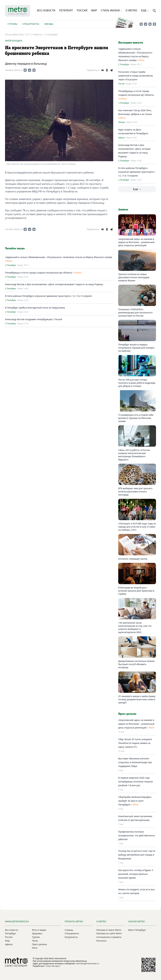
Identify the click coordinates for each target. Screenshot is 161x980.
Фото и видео (39, 930)
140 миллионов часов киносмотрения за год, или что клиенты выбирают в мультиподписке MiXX (135, 627)
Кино (35, 948)
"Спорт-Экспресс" (53, 966)
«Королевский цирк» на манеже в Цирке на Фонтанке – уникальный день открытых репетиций (136, 242)
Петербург (66, 10)
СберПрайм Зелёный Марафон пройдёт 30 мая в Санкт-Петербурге (135, 801)
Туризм (36, 937)
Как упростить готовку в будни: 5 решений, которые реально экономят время (136, 874)
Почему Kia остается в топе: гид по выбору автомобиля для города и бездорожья (137, 855)
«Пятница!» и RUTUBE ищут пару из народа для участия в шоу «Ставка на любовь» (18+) (137, 527)
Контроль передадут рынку (133, 559)
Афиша (121, 138)
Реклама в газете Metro (109, 930)
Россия (82, 10)
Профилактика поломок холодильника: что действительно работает (137, 835)
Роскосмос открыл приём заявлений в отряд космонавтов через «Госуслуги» (135, 76)
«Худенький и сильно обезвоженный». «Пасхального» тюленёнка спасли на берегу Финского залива (59, 257)
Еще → (137, 189)
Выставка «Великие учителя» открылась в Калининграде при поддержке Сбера (135, 762)
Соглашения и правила (109, 937)
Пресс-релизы (39, 944)
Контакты (101, 941)
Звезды (49, 24)
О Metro (131, 10)
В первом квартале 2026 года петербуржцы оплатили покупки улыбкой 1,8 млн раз (136, 782)
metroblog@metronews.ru (87, 964)
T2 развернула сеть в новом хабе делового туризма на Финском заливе (136, 418)
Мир (94, 10)
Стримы (12, 24)
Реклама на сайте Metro (109, 933)
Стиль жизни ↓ (111, 10)
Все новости (46, 10)
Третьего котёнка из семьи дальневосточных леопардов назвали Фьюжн (134, 277)
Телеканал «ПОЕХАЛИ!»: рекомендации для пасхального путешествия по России (135, 312)
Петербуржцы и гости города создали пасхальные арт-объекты (39, 273)
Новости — (39, 34)
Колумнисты (71, 937)
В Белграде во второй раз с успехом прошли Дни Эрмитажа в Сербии (136, 591)
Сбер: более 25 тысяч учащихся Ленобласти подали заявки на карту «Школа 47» (135, 743)
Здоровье (37, 933)
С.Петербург (51, 34)
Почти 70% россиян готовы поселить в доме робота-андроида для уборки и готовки (137, 383)
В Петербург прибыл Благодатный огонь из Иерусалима (35, 308)
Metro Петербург (137, 930)
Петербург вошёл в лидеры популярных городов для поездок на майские (136, 348)
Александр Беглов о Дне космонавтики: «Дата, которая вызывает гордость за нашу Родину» (54, 284)
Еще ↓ (145, 10)
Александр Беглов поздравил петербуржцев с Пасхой (34, 319)
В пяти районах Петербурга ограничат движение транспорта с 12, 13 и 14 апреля (48, 296)
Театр (35, 941)
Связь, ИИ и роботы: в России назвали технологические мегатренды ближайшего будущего (134, 455)
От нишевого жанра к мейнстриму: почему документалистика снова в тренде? (137, 699)
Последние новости (131, 43)
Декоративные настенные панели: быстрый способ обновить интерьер (137, 664)
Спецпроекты (31, 24)
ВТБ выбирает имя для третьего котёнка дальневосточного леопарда (135, 491)
